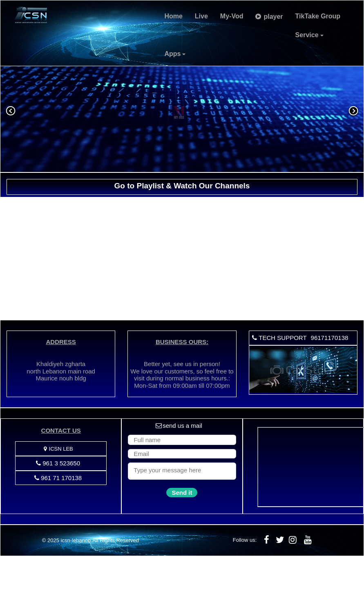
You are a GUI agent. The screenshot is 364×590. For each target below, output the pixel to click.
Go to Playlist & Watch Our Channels (182, 186)
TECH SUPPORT (279, 338)
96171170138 (330, 338)
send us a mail (179, 426)
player (269, 17)
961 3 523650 (58, 463)
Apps (175, 54)
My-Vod (232, 16)
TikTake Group (318, 16)
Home (173, 16)
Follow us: (245, 540)
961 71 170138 (58, 478)
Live (201, 16)
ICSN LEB (58, 449)
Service (309, 35)
